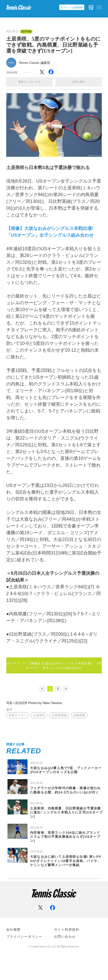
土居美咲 (39, 715)
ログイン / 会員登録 (72, 7)
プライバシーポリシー (24, 937)
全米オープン (17, 715)
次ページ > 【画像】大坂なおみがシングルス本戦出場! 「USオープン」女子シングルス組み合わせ (54, 666)
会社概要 (13, 930)
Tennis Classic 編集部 (34, 63)
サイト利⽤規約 (67, 930)
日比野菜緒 (59, 715)
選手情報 (26, 32)
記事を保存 (78, 82)
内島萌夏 (79, 715)
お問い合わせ (65, 937)
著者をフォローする (29, 82)
